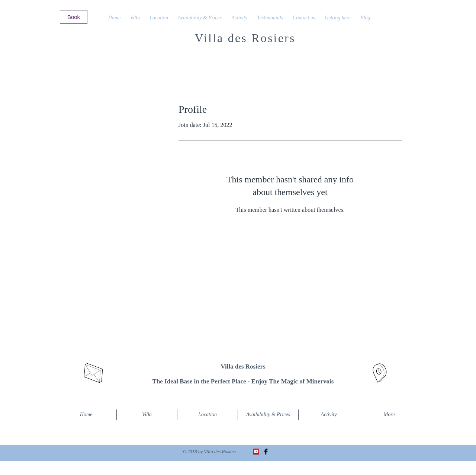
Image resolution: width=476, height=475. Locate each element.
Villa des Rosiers (245, 38)
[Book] (74, 17)
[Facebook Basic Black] (266, 452)
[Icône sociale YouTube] (256, 452)
